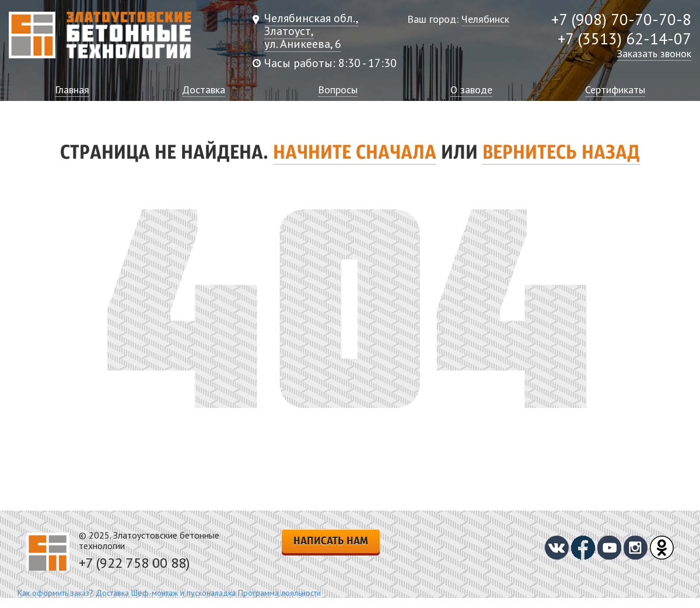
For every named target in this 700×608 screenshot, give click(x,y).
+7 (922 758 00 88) (134, 563)
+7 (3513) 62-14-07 (624, 39)
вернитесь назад (561, 153)
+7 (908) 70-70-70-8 (621, 19)
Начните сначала (355, 153)
